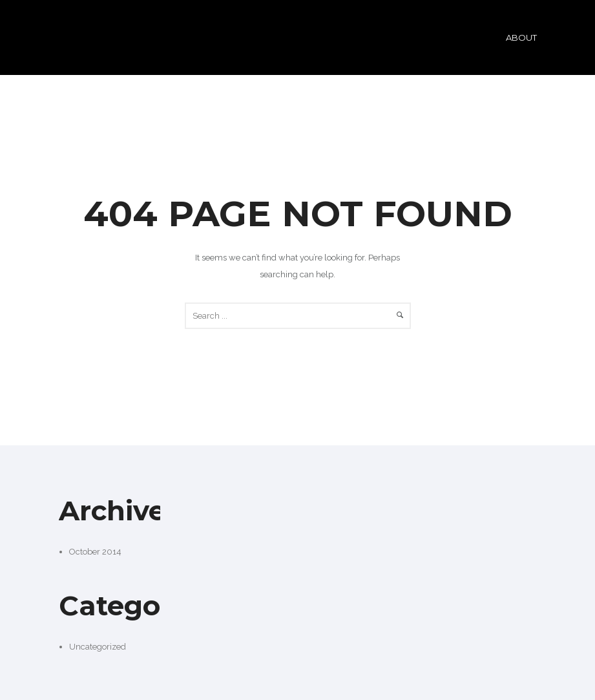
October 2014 (95, 552)
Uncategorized (98, 647)
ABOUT (521, 37)
